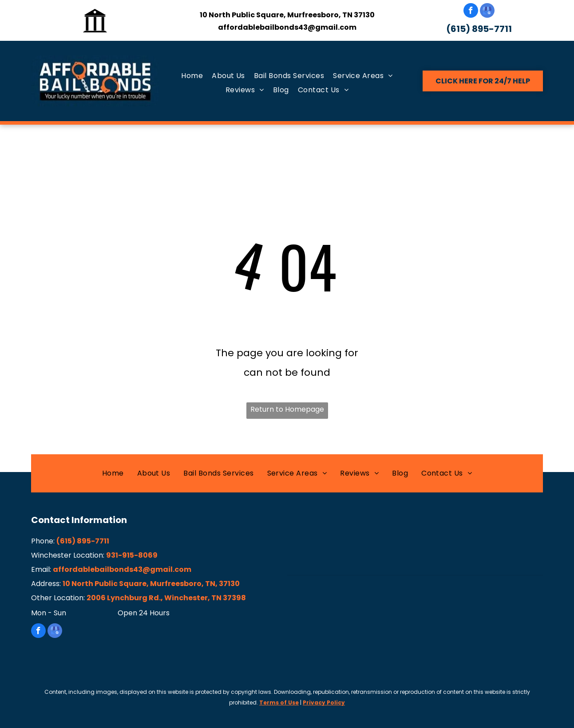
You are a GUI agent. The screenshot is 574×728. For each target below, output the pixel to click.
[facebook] (471, 12)
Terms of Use (279, 702)
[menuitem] (192, 76)
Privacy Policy (324, 702)
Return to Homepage (287, 409)
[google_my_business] (487, 12)
